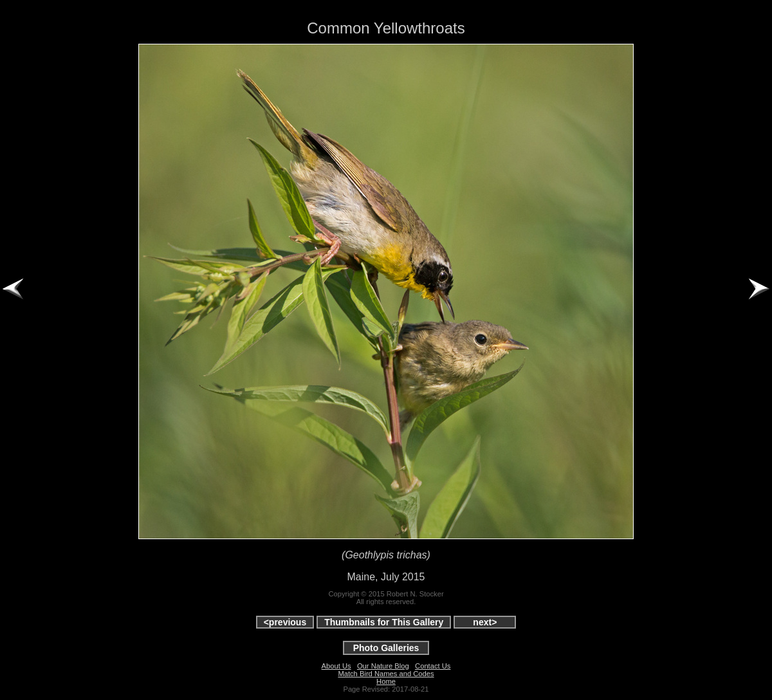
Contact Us (433, 666)
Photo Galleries (386, 648)
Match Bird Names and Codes (386, 674)
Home (386, 681)
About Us (336, 666)
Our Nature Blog (383, 666)
